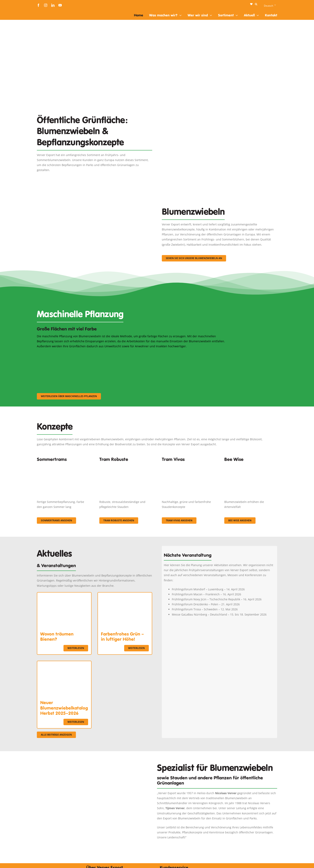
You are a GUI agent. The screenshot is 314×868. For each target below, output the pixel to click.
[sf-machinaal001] (66, 354)
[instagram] (46, 5)
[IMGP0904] (126, 465)
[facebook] (38, 5)
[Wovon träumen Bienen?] (64, 595)
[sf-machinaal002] (132, 354)
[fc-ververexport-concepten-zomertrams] (63, 465)
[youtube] (60, 5)
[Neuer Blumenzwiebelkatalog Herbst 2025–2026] (64, 664)
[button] (256, 4)
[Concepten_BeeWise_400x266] (251, 465)
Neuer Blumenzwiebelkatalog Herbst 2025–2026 (64, 708)
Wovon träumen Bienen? (57, 637)
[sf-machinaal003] (198, 354)
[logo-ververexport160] (45, 12)
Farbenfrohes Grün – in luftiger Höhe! (122, 637)
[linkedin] (53, 5)
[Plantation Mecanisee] (219, 107)
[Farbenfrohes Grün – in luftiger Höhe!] (125, 595)
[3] (95, 197)
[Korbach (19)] (188, 465)
